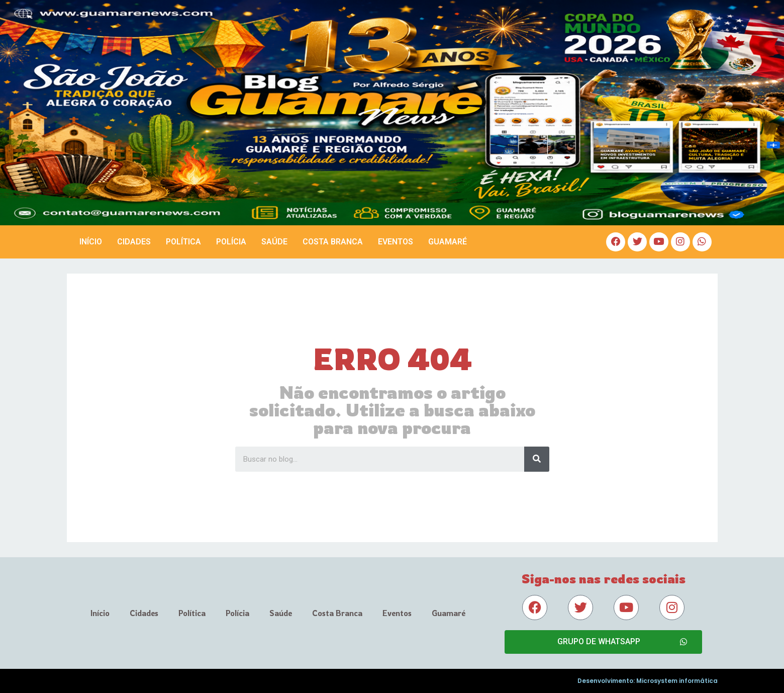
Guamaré (448, 242)
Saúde (274, 242)
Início (91, 242)
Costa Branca (333, 242)
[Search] (537, 459)
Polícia (231, 242)
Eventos (396, 242)
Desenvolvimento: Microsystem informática (648, 681)
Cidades (134, 242)
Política (183, 242)
